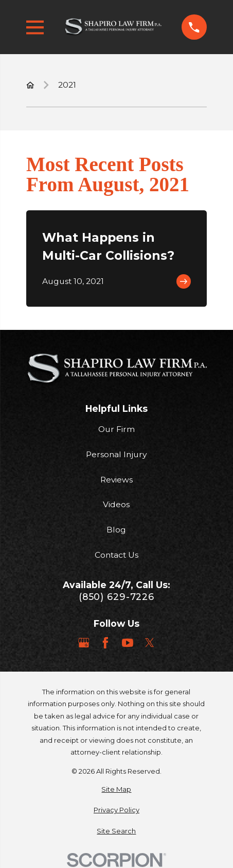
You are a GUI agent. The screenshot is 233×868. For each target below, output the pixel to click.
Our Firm (116, 429)
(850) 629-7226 (116, 597)
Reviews (116, 480)
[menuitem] (116, 789)
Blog (116, 530)
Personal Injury (116, 454)
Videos (116, 504)
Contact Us (116, 555)
